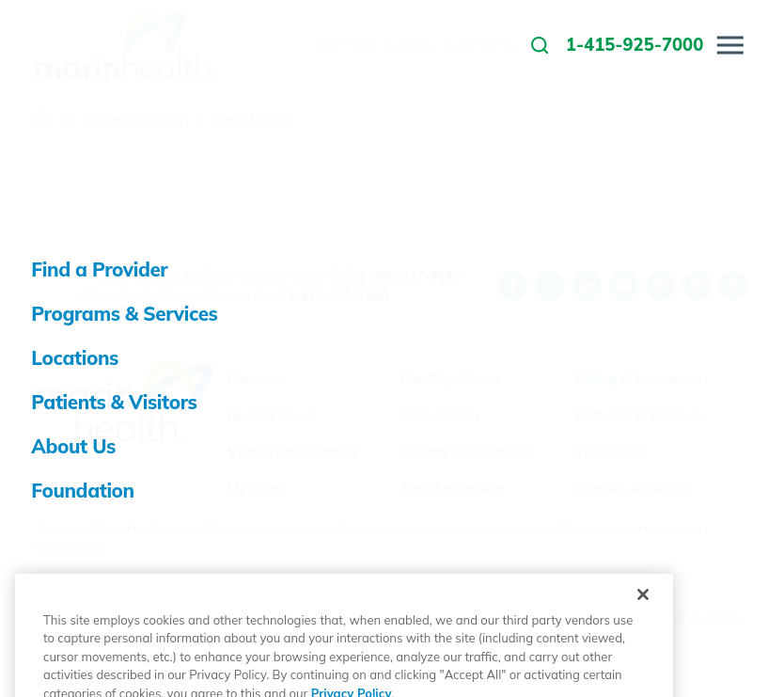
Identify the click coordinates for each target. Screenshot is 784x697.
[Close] (643, 638)
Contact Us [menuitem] (481, 45)
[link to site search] (540, 45)
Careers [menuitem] (411, 45)
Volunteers (611, 451)
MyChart (256, 488)
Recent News (271, 415)
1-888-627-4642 (409, 276)
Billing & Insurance (638, 378)
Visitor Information (291, 451)
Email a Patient (453, 488)
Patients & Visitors (637, 415)
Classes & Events (632, 488)
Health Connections (467, 451)
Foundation (439, 415)
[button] (730, 45)
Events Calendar (133, 119)
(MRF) (724, 618)
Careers (253, 378)
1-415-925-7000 (338, 296)
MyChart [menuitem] (348, 45)
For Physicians (450, 378)
